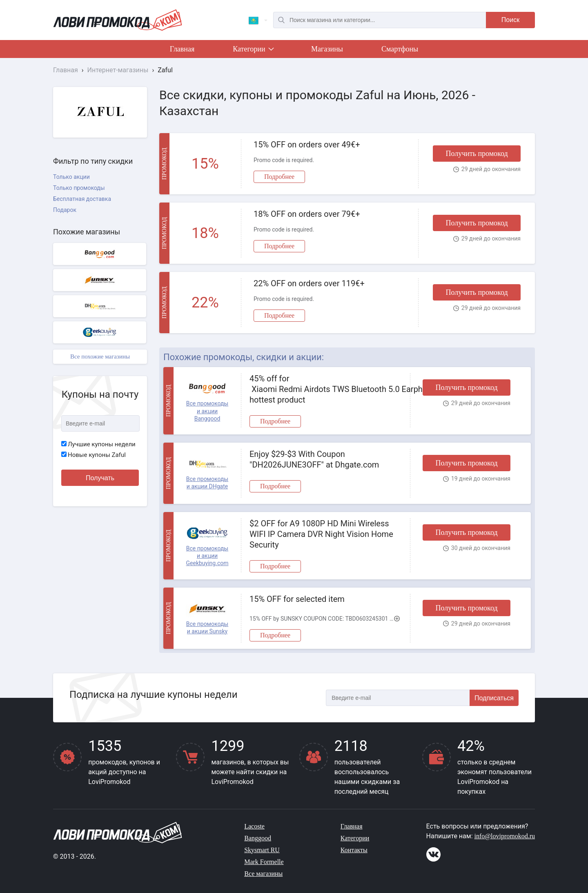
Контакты (354, 850)
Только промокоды (79, 188)
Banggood (258, 838)
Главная (182, 49)
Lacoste (254, 826)
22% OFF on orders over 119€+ (309, 283)
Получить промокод (477, 154)
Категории (253, 51)
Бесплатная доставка (82, 199)
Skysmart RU (262, 850)
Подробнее (279, 177)
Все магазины (263, 874)
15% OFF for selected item (297, 599)
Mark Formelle (264, 862)
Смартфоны (400, 49)
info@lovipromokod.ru (505, 836)
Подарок (65, 210)
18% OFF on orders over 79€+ (307, 214)
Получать (100, 478)
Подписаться (494, 698)
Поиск (510, 20)
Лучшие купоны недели (98, 444)
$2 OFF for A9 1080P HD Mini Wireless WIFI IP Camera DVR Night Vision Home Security (321, 534)
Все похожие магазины (100, 356)
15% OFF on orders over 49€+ (307, 145)
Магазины (327, 49)
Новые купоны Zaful (94, 455)
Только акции (71, 177)
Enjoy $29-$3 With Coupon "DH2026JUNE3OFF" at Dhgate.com (314, 459)
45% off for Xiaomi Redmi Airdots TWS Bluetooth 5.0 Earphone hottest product (326, 389)
